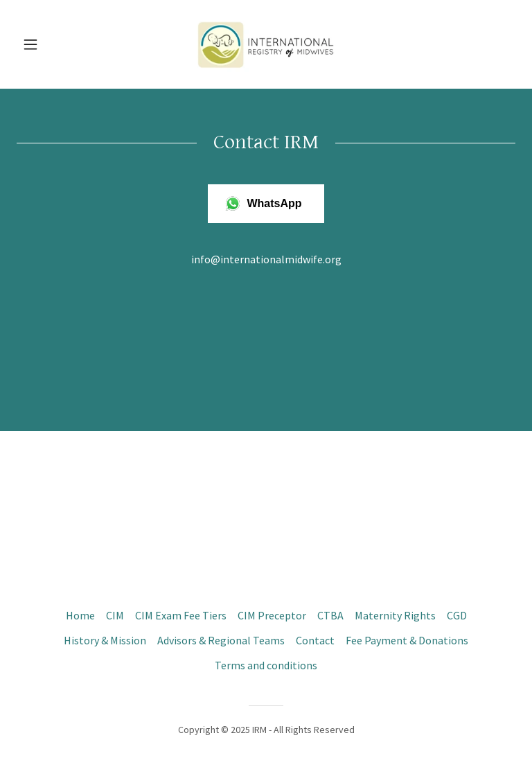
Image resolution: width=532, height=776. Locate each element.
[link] (266, 44)
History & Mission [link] (105, 640)
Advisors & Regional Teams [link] (221, 640)
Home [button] (80, 615)
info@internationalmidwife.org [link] (266, 259)
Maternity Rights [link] (395, 615)
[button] (54, 44)
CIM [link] (115, 615)
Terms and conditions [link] (266, 665)
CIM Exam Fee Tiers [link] (181, 615)
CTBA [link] (330, 615)
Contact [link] (315, 640)
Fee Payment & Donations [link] (407, 640)
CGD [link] (457, 615)
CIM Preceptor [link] (272, 615)
